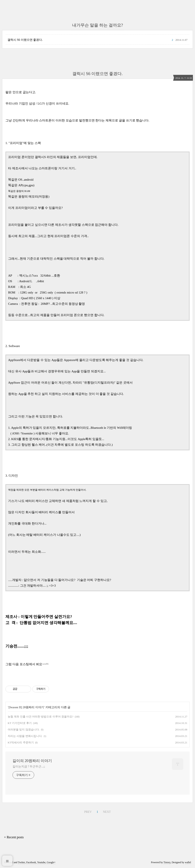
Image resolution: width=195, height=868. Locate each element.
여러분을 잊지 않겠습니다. (24, 730)
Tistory (167, 862)
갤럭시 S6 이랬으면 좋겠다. (25, 40)
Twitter (21, 862)
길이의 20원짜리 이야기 (32, 761)
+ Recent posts (14, 837)
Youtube (41, 862)
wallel (188, 862)
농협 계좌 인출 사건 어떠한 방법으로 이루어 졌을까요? (41, 717)
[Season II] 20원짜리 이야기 (26, 707)
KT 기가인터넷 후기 (20, 723)
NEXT (107, 812)
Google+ (51, 862)
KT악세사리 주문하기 (21, 742)
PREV (88, 812)
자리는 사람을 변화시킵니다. (25, 736)
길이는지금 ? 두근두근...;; (29, 767)
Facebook (31, 862)
